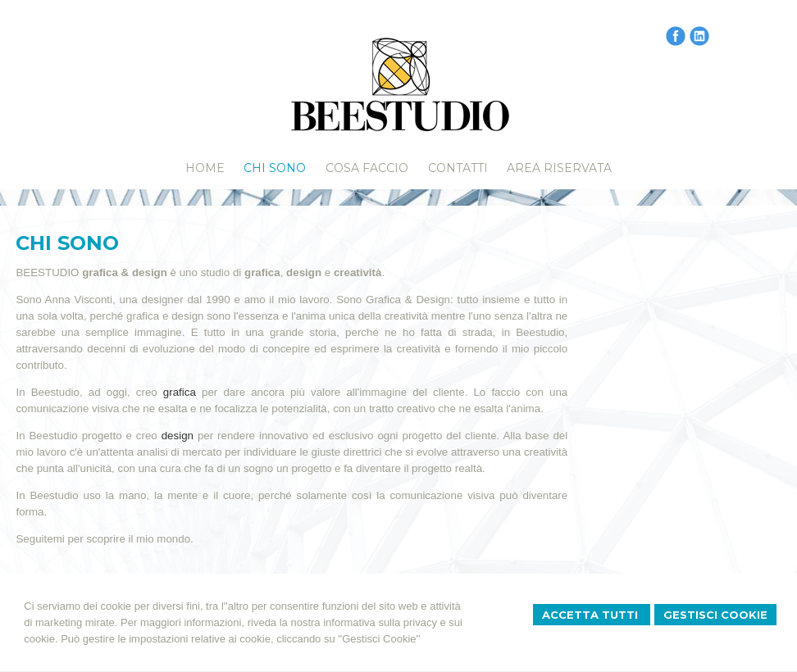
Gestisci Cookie (715, 615)
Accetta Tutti (592, 615)
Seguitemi (40, 539)
